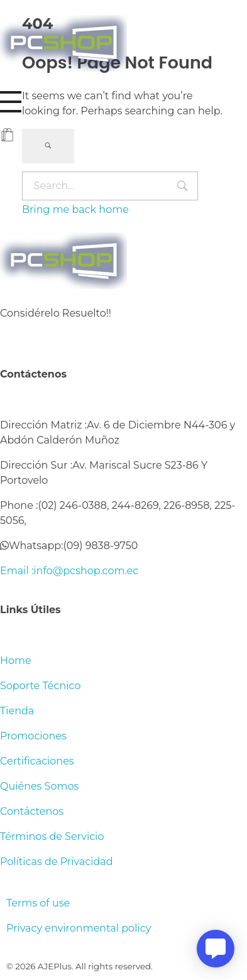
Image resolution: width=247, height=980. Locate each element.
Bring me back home (75, 210)
